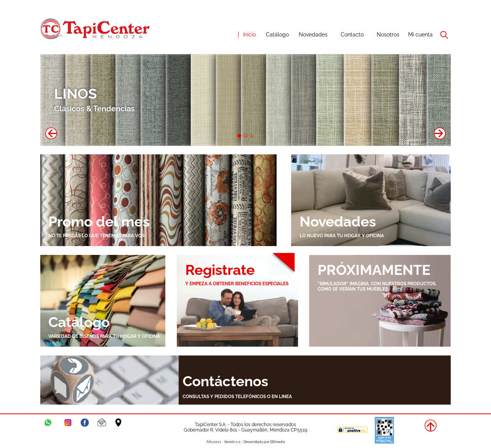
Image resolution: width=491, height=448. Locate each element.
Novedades (313, 35)
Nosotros (388, 35)
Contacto (352, 35)
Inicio (250, 35)
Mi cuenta (420, 35)
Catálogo (277, 35)
